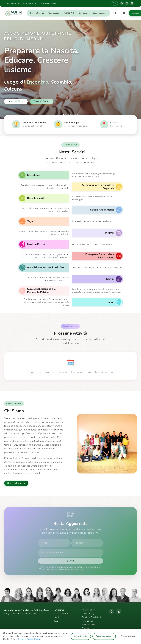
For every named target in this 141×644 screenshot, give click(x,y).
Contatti (86, 628)
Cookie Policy (88, 614)
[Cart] (124, 13)
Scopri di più (16, 483)
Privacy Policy (88, 610)
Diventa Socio (42, 102)
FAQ (56, 621)
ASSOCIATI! (69, 13)
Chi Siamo (59, 610)
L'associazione (101, 13)
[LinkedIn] (132, 3)
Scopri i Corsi (16, 102)
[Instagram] (127, 3)
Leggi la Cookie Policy (29, 639)
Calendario (54, 13)
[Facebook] (122, 3)
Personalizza (128, 636)
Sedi (57, 617)
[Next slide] (134, 69)
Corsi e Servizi (37, 13)
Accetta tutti (81, 636)
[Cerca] (116, 13)
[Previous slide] (7, 69)
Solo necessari (104, 636)
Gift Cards (84, 13)
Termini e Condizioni (91, 617)
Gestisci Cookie (89, 625)
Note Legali (87, 621)
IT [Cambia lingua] (115, 3)
